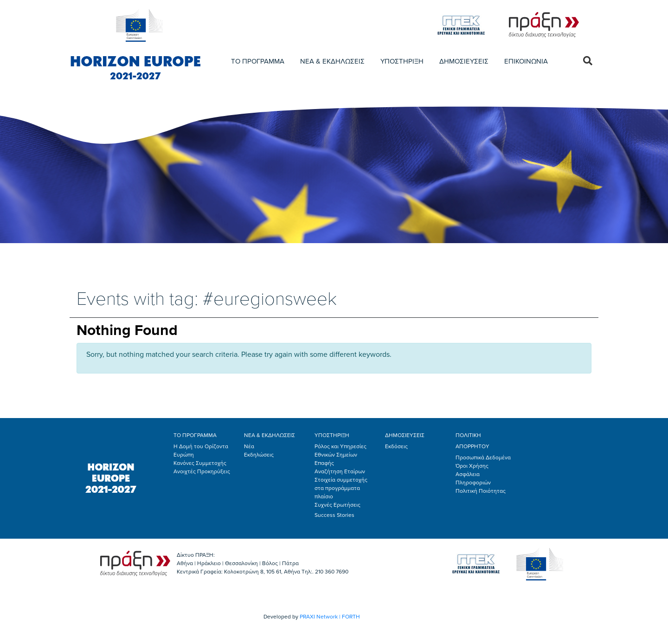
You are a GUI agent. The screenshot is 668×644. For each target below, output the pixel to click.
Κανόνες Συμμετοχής (200, 463)
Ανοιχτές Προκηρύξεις (202, 471)
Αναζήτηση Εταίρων (340, 471)
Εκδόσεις (396, 446)
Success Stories (334, 515)
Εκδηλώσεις (259, 455)
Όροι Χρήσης (472, 466)
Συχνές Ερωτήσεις (337, 505)
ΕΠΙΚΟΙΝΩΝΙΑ (526, 61)
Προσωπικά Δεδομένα (483, 457)
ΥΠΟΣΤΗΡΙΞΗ (402, 61)
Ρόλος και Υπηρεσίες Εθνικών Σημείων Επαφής (340, 455)
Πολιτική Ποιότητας (481, 491)
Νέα (249, 446)
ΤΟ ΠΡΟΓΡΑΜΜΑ (258, 61)
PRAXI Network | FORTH (330, 617)
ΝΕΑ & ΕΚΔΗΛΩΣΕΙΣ (332, 61)
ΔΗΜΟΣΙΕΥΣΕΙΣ (464, 61)
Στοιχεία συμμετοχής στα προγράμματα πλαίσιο (341, 488)
